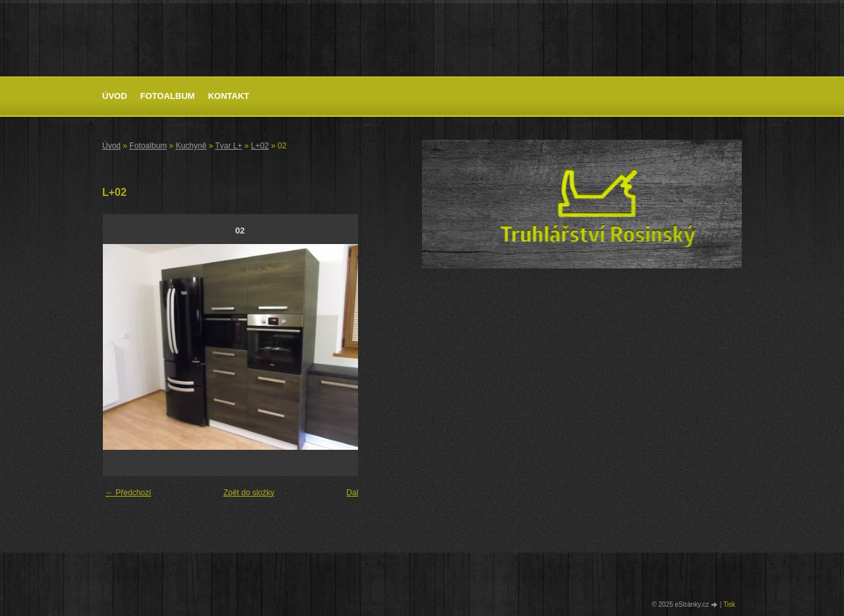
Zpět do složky (249, 493)
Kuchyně (191, 146)
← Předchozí (128, 493)
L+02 (260, 146)
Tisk (729, 604)
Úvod (115, 96)
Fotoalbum (168, 96)
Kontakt (228, 96)
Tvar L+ (228, 146)
